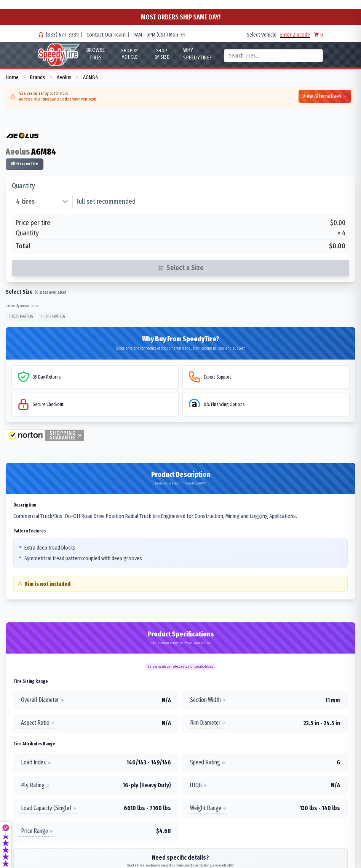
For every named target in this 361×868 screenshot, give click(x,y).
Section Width (208, 700)
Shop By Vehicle (130, 54)
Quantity (23, 186)
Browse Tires (96, 54)
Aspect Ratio (38, 723)
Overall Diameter (42, 700)
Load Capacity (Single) (49, 808)
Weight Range (208, 808)
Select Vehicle (262, 35)
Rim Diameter (208, 723)
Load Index (36, 762)
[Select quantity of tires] (42, 201)
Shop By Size (162, 54)
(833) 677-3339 (62, 35)
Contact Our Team (106, 35)
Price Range (37, 831)
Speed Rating (208, 762)
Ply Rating (35, 785)
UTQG (198, 785)
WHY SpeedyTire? (198, 54)
